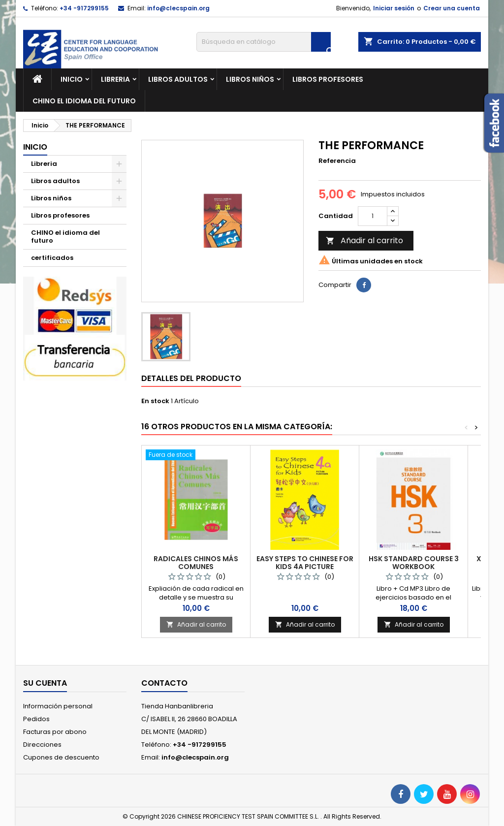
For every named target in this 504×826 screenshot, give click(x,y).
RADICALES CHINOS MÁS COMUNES (196, 563)
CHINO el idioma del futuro (84, 101)
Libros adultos (178, 79)
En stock (155, 401)
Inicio (72, 79)
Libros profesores (328, 79)
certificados (52, 258)
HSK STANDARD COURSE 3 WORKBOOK (414, 563)
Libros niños (250, 79)
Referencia (337, 161)
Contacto (164, 683)
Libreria (115, 79)
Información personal (58, 706)
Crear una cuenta (452, 8)
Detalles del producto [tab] (191, 378)
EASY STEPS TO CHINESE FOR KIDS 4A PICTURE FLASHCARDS (305, 567)
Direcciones (42, 745)
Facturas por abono (55, 732)
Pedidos (36, 719)
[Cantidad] (373, 216)
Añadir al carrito (364, 240)
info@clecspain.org (178, 8)
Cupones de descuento (61, 757)
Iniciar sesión (394, 8)
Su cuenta (45, 683)
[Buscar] (264, 42)
